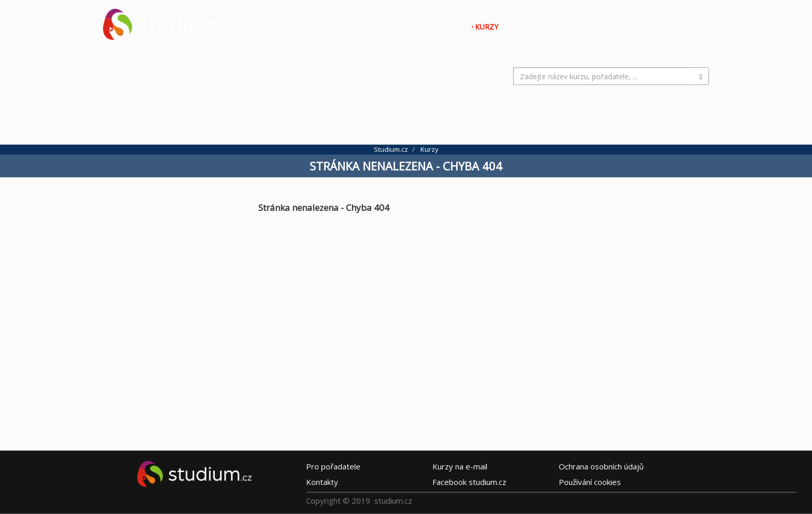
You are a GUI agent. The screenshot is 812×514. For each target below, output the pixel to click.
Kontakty (322, 482)
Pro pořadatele (333, 466)
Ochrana (601, 466)
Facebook (469, 482)
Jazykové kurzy (543, 27)
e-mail (460, 466)
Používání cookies (590, 482)
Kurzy (487, 27)
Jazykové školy (679, 27)
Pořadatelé (611, 27)
